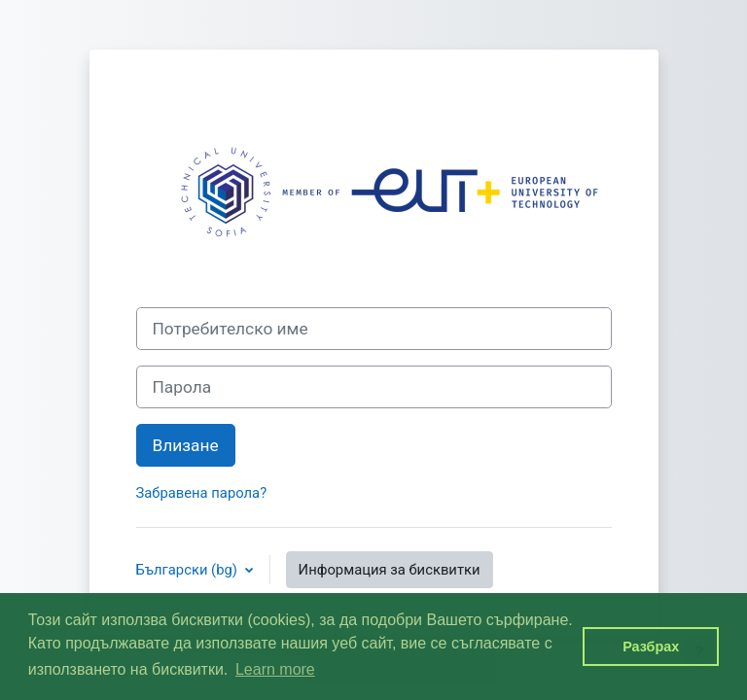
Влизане (186, 445)
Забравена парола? (202, 493)
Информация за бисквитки (390, 570)
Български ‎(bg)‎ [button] (189, 570)
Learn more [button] (275, 669)
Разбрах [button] (651, 647)
